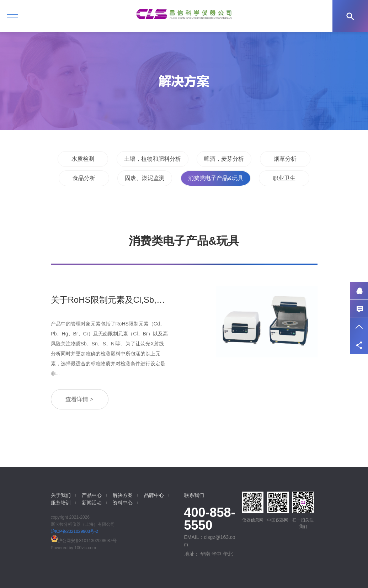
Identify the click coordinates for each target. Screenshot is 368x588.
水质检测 (83, 159)
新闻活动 (92, 503)
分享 (359, 345)
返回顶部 (359, 327)
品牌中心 (154, 495)
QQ (359, 291)
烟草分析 (285, 159)
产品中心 (92, 495)
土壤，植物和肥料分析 (153, 159)
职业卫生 (284, 178)
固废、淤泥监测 (145, 178)
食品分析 (84, 178)
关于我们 (61, 495)
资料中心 (123, 503)
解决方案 (123, 495)
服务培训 (61, 503)
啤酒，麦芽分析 (224, 159)
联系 (359, 309)
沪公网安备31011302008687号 (84, 541)
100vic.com (85, 548)
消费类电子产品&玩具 (216, 178)
